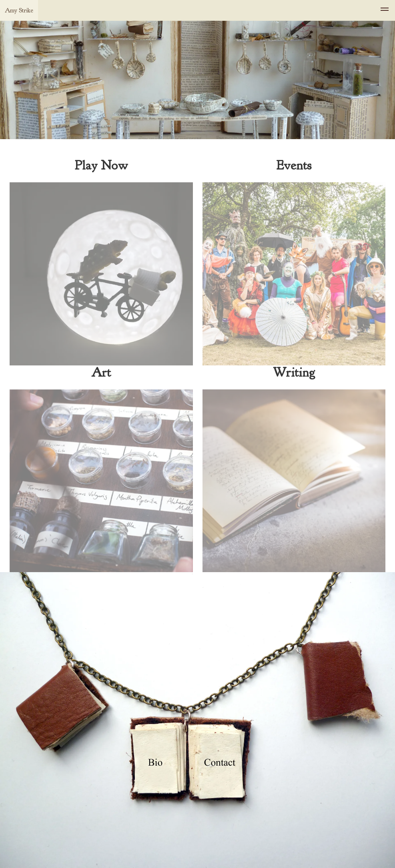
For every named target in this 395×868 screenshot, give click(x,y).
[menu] (385, 10)
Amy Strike (19, 10)
